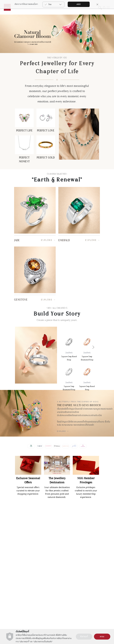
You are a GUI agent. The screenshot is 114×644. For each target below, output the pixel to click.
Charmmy (91, 532)
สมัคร (101, 576)
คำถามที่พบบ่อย (11, 553)
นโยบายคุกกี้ (24, 642)
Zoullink (90, 543)
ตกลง (102, 637)
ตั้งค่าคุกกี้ (84, 637)
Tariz (89, 537)
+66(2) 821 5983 (38, 613)
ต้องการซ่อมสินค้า (11, 541)
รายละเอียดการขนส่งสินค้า (15, 547)
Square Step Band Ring (69, 357)
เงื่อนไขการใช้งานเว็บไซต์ (41, 535)
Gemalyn (90, 526)
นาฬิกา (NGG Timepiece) (70, 535)
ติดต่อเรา (8, 526)
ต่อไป (79, 4)
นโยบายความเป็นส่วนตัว (43, 642)
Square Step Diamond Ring (87, 357)
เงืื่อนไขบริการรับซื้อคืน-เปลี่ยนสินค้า (14, 560)
